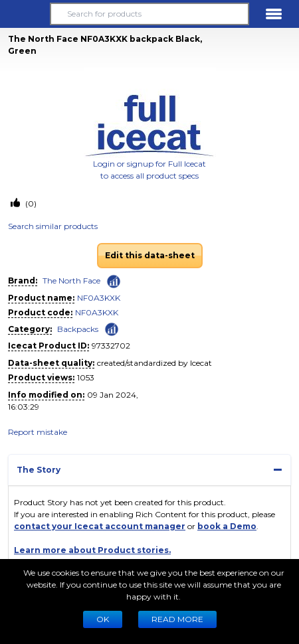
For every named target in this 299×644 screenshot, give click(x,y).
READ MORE (177, 619)
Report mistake (38, 432)
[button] (25, 14)
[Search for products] (149, 14)
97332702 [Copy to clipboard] (111, 346)
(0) (30, 203)
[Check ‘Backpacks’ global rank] (112, 328)
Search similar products (53, 226)
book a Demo (227, 526)
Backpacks (78, 329)
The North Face (71, 281)
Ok (103, 619)
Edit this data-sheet (150, 255)
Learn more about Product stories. (92, 550)
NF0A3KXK (99, 298)
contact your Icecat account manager (100, 526)
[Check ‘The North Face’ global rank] (114, 282)
